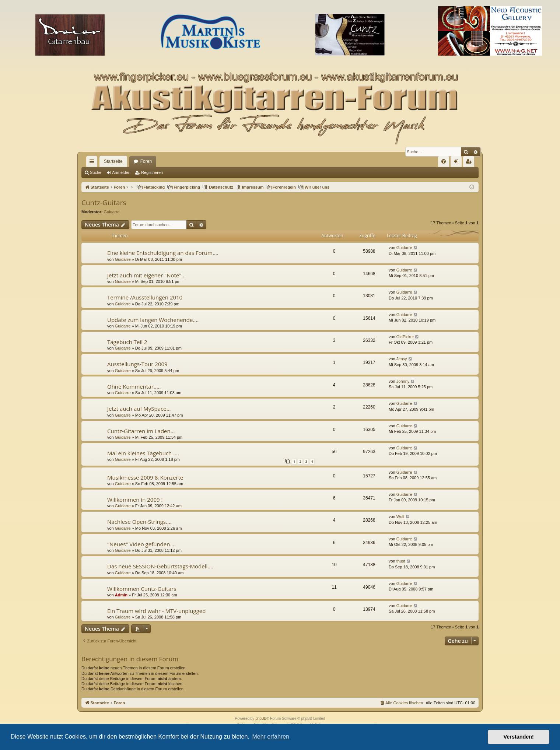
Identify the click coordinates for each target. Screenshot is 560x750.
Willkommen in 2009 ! (135, 500)
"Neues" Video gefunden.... (141, 544)
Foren (146, 161)
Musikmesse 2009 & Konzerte (145, 477)
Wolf (400, 516)
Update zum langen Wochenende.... (153, 320)
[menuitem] (444, 161)
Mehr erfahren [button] (271, 737)
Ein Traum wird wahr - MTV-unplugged (156, 611)
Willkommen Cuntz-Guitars (142, 589)
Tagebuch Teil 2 (127, 342)
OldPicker (405, 337)
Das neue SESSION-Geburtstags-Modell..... (161, 566)
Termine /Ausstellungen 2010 (145, 297)
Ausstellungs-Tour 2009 (137, 364)
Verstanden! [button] (519, 737)
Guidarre (112, 212)
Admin (121, 595)
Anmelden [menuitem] (458, 163)
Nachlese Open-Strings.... (139, 522)
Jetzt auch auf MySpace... (139, 409)
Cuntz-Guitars (104, 203)
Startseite (113, 161)
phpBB (261, 719)
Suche (96, 172)
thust (401, 561)
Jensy (402, 359)
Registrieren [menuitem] (470, 163)
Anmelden (121, 172)
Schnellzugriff (93, 163)
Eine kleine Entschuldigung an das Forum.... (163, 253)
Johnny (403, 381)
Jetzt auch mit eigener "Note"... (146, 275)
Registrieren (152, 172)
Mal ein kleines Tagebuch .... (143, 453)
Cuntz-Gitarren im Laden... (141, 431)
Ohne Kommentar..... (134, 386)
